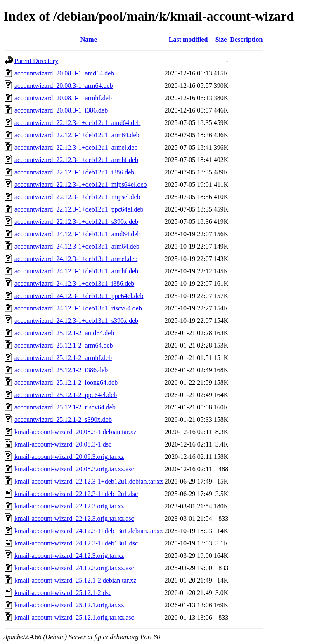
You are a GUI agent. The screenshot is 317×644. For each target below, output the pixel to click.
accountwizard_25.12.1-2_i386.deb (61, 370)
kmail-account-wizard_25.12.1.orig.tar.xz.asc (74, 617)
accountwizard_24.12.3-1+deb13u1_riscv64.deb (78, 308)
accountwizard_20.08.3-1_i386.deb (61, 110)
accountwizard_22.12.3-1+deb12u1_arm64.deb (77, 135)
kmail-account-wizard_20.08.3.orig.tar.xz (69, 457)
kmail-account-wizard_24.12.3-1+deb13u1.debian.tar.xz (89, 531)
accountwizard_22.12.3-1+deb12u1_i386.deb (74, 172)
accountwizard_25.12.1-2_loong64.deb (66, 382)
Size (221, 39)
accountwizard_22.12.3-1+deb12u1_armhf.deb (76, 160)
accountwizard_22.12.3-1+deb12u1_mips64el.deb (81, 185)
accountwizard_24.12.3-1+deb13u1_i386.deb (74, 283)
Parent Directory (36, 61)
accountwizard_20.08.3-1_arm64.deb (64, 86)
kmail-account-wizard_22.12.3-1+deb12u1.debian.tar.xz (89, 481)
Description (246, 39)
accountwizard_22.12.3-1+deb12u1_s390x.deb (76, 222)
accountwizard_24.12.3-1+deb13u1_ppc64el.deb (79, 296)
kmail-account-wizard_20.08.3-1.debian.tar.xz (75, 432)
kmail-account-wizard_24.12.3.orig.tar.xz (69, 556)
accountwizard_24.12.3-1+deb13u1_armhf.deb (76, 271)
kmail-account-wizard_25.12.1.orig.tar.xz (69, 605)
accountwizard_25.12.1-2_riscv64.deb (65, 407)
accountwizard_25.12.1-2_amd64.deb (64, 333)
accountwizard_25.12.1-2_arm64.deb (64, 345)
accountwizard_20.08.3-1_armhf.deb (63, 98)
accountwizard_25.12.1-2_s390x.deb (63, 420)
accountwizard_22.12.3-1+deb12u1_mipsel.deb (77, 197)
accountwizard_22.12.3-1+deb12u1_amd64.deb (77, 123)
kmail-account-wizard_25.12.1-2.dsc (63, 593)
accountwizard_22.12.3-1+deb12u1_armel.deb (76, 147)
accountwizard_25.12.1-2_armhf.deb (63, 358)
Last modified (188, 39)
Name (89, 39)
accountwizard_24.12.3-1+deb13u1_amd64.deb (77, 234)
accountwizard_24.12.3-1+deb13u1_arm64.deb (77, 246)
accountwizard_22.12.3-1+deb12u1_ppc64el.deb (79, 209)
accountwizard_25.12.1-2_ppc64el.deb (66, 395)
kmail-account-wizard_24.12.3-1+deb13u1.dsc (76, 543)
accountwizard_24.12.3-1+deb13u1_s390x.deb (76, 321)
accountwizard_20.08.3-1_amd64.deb (64, 73)
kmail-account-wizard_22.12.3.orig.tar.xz (69, 506)
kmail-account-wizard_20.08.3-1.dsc (63, 444)
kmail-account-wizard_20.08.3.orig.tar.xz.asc (74, 469)
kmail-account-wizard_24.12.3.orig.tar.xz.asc (74, 568)
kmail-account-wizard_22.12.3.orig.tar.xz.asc (74, 518)
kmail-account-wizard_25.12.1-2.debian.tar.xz (75, 580)
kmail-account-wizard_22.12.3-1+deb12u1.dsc (76, 494)
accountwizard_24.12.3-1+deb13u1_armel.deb (76, 259)
